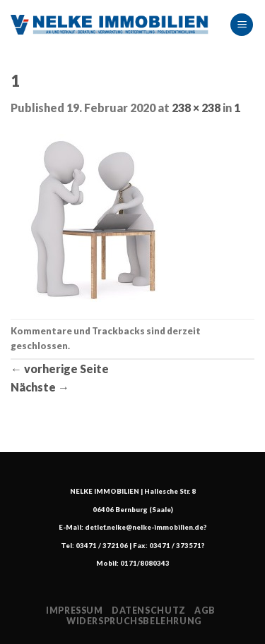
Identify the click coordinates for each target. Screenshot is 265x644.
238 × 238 (196, 108)
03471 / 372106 (102, 546)
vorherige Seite (60, 369)
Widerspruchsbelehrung (134, 621)
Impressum (75, 610)
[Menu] (242, 25)
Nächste (40, 387)
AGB (205, 610)
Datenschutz (149, 610)
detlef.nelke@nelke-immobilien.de (144, 527)
